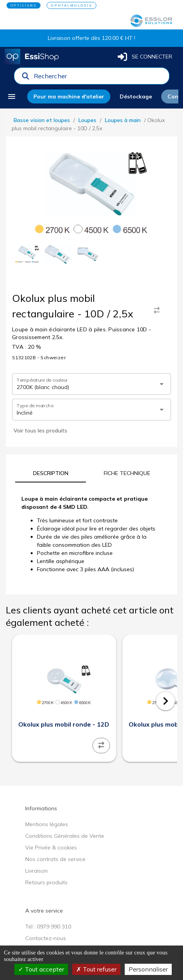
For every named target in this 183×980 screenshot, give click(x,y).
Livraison (37, 871)
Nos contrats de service (55, 859)
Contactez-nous (46, 938)
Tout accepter (41, 969)
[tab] (51, 473)
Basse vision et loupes (42, 120)
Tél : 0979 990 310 (48, 927)
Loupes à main (123, 120)
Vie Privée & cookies (51, 847)
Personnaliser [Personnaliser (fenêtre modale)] (148, 969)
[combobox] (99, 78)
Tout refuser (96, 969)
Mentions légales (47, 824)
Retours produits (46, 882)
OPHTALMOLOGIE (71, 5)
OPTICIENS (24, 5)
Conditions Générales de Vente (65, 836)
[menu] (14, 96)
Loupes (87, 120)
